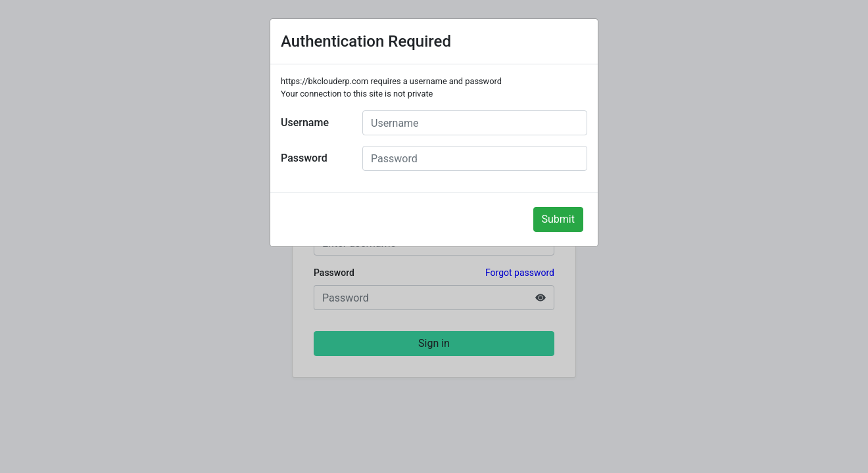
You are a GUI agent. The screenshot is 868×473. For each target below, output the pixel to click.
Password (304, 158)
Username (305, 123)
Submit (558, 219)
